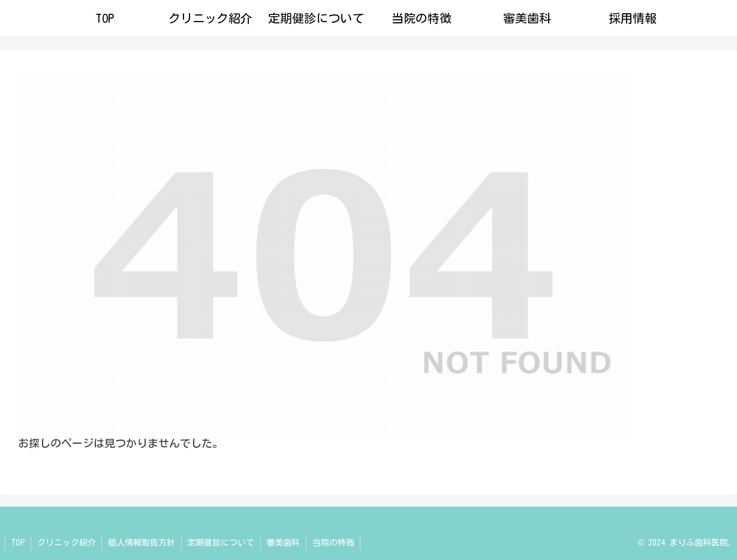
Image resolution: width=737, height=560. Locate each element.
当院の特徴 (336, 543)
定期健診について (222, 543)
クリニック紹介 (67, 543)
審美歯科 (285, 543)
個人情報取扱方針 (143, 543)
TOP (18, 543)
